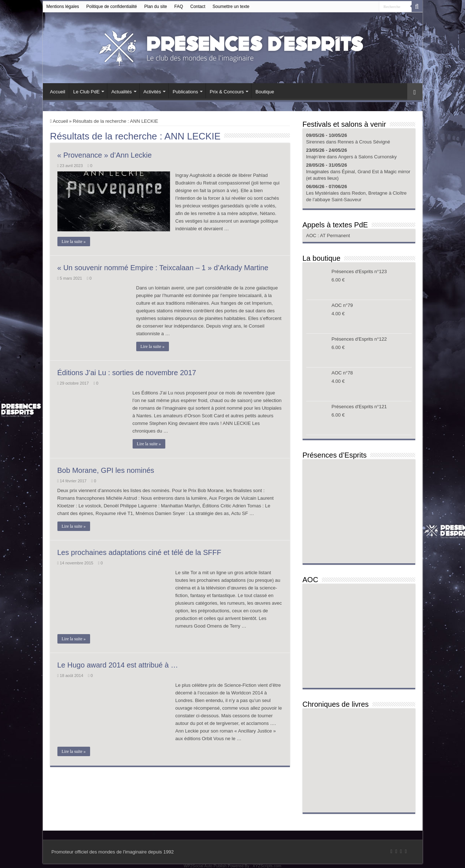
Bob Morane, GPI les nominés (106, 470)
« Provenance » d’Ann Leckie (105, 155)
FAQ (179, 7)
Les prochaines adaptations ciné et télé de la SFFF (139, 552)
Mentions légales (63, 7)
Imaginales (318, 172)
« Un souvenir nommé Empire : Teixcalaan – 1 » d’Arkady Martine (163, 268)
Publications (185, 92)
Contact (198, 7)
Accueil (58, 92)
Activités (152, 92)
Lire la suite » (74, 242)
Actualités (121, 92)
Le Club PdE (86, 92)
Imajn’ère (316, 157)
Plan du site (156, 7)
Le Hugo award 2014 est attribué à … (118, 665)
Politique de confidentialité (112, 7)
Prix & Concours (227, 92)
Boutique (265, 92)
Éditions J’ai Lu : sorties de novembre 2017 (127, 373)
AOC (312, 236)
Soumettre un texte (231, 7)
